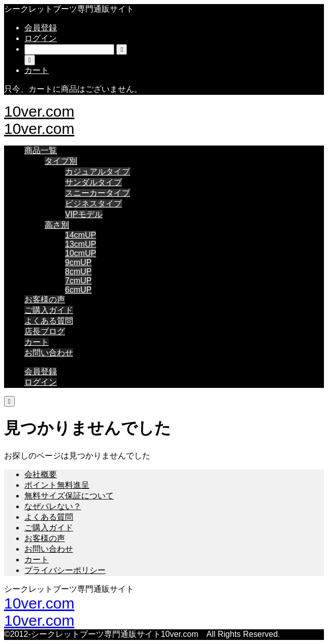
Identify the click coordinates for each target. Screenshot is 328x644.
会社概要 (41, 474)
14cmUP (80, 235)
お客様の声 (45, 299)
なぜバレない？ (53, 506)
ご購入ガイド (49, 310)
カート (37, 342)
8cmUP (78, 272)
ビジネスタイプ (93, 204)
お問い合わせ (49, 353)
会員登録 (41, 28)
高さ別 (57, 225)
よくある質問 (49, 321)
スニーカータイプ (97, 193)
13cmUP (80, 244)
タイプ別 (61, 161)
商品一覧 (41, 150)
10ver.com (39, 111)
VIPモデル (84, 214)
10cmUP (80, 253)
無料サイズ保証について (69, 496)
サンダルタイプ (93, 182)
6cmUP (78, 290)
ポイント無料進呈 (57, 485)
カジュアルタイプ (97, 172)
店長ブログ (45, 331)
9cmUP (78, 262)
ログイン (41, 38)
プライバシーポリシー (65, 570)
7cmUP (78, 281)
